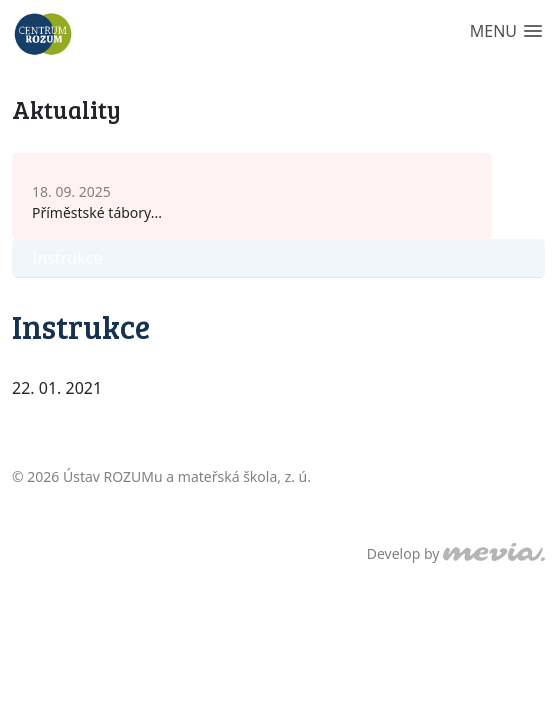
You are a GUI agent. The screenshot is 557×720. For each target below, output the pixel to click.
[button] (506, 32)
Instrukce (67, 258)
